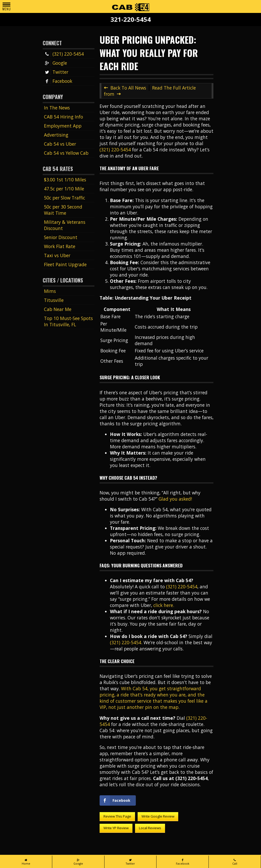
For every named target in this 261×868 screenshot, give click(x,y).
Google (55, 63)
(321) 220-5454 (64, 54)
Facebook (58, 81)
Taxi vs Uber (57, 255)
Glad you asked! (175, 499)
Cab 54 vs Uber (60, 144)
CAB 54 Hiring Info (64, 117)
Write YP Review (116, 828)
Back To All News (128, 88)
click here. (164, 605)
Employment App (63, 126)
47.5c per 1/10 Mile (64, 189)
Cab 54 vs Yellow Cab (66, 153)
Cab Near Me (58, 309)
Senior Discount (61, 237)
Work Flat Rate (60, 246)
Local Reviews (150, 828)
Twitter (56, 72)
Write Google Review (158, 816)
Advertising (56, 135)
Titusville (54, 300)
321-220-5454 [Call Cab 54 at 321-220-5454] (131, 20)
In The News (57, 108)
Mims (50, 291)
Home (26, 862)
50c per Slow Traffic (65, 198)
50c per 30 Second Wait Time (63, 210)
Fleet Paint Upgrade (65, 264)
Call (235, 862)
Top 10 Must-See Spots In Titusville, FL (68, 321)
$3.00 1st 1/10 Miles (65, 180)
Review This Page (117, 816)
